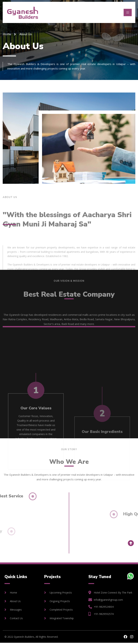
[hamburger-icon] (128, 12)
